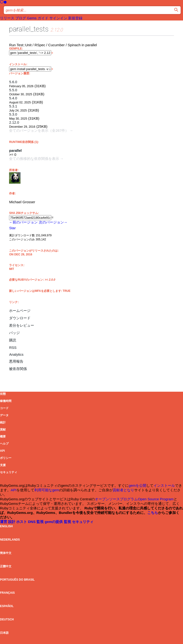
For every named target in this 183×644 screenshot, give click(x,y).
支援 (3, 465)
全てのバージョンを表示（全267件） (39, 130)
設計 (12, 522)
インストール (164, 485)
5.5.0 (13, 90)
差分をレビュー (22, 325)
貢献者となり (123, 490)
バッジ (14, 333)
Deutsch (7, 619)
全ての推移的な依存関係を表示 (34, 159)
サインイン (58, 18)
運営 (4, 522)
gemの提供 (54, 522)
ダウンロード (20, 318)
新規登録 (75, 18)
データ (4, 415)
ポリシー (6, 458)
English (6, 526)
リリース (7, 18)
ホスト (22, 522)
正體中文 (6, 566)
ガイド (43, 18)
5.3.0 (13, 114)
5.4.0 (13, 98)
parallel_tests (29, 29)
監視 (41, 522)
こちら (153, 513)
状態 (3, 394)
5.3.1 (13, 106)
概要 (3, 436)
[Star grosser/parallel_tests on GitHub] (12, 228)
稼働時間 (6, 401)
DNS (32, 522)
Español (7, 606)
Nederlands (10, 540)
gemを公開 (137, 485)
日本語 (4, 633)
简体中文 (6, 553)
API (2, 451)
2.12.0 (14, 122)
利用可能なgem (47, 490)
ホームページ (20, 311)
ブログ (21, 18)
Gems (32, 18)
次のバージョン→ (53, 222)
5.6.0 (13, 82)
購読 (13, 340)
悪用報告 (16, 361)
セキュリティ (9, 472)
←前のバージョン (23, 222)
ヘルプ (4, 444)
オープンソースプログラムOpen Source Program (134, 499)
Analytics (16, 354)
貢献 (3, 430)
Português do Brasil (17, 580)
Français (7, 593)
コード (4, 408)
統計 (3, 422)
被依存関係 (18, 369)
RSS (13, 347)
